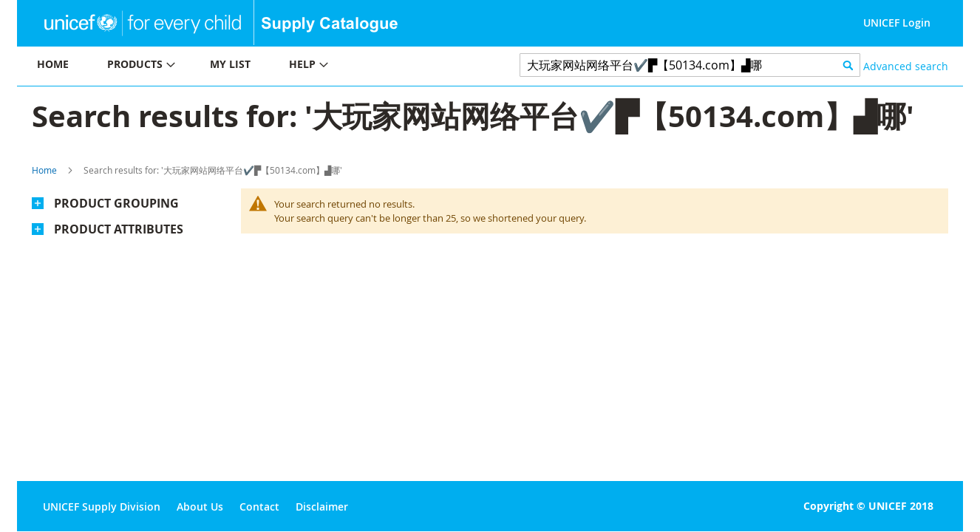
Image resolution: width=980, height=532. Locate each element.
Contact (259, 507)
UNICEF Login (897, 23)
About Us (200, 507)
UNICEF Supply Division (102, 507)
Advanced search (906, 66)
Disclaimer (322, 507)
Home (44, 170)
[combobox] (690, 65)
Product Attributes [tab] (119, 229)
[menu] (253, 66)
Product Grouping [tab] (116, 203)
